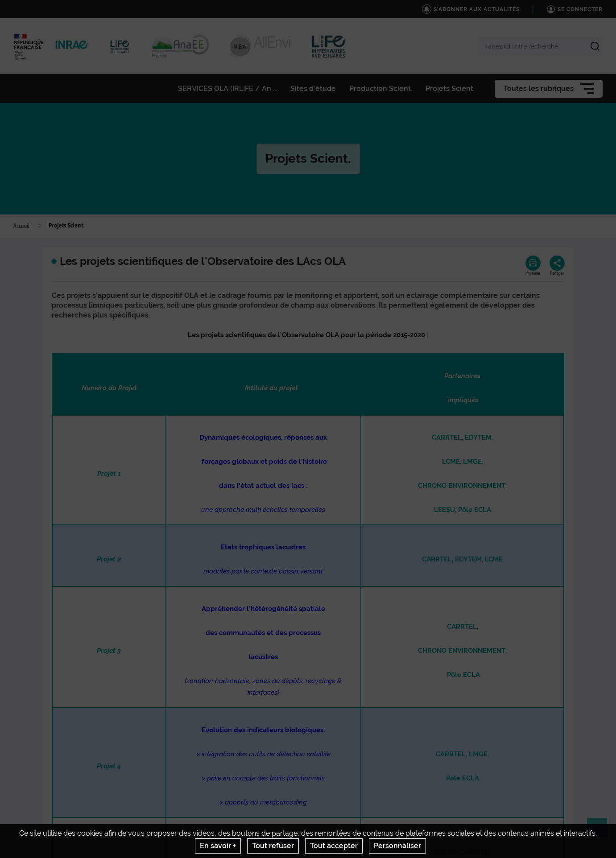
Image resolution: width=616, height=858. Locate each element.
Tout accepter (334, 846)
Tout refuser (273, 846)
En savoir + (218, 846)
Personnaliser (397, 846)
